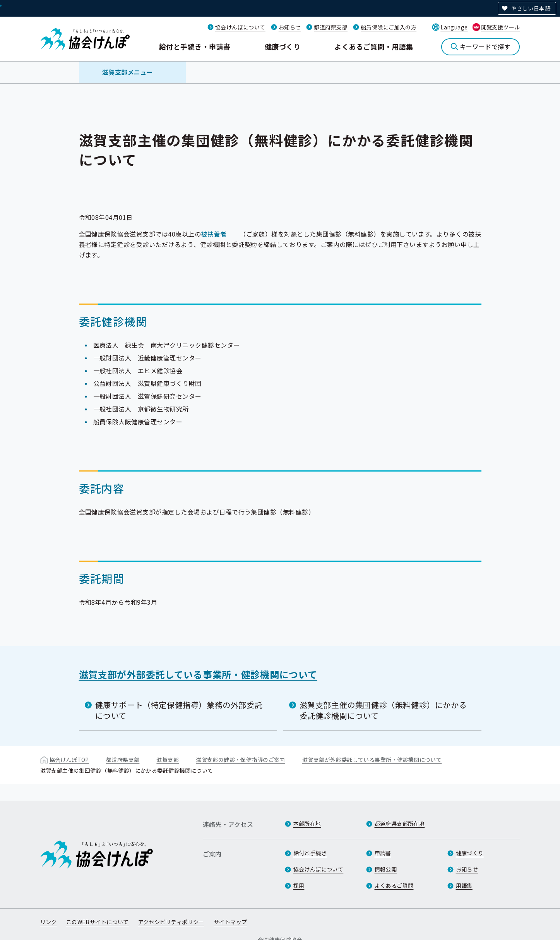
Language (454, 27)
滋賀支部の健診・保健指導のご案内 (241, 760)
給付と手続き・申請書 (195, 46)
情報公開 (386, 869)
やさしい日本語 (531, 8)
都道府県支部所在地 (400, 823)
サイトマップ (230, 922)
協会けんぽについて (240, 27)
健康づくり (283, 46)
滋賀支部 (168, 760)
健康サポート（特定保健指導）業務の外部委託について (179, 710)
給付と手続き (310, 853)
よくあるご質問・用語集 (374, 46)
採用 (299, 885)
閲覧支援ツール (501, 27)
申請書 (383, 853)
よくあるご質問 (394, 885)
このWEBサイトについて (98, 922)
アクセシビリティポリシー (171, 922)
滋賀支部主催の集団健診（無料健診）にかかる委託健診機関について (383, 710)
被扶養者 (214, 234)
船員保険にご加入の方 (389, 27)
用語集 (464, 885)
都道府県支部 (331, 27)
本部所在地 (307, 823)
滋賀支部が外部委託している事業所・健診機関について (198, 674)
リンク (49, 922)
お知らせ (290, 27)
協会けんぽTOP (69, 760)
